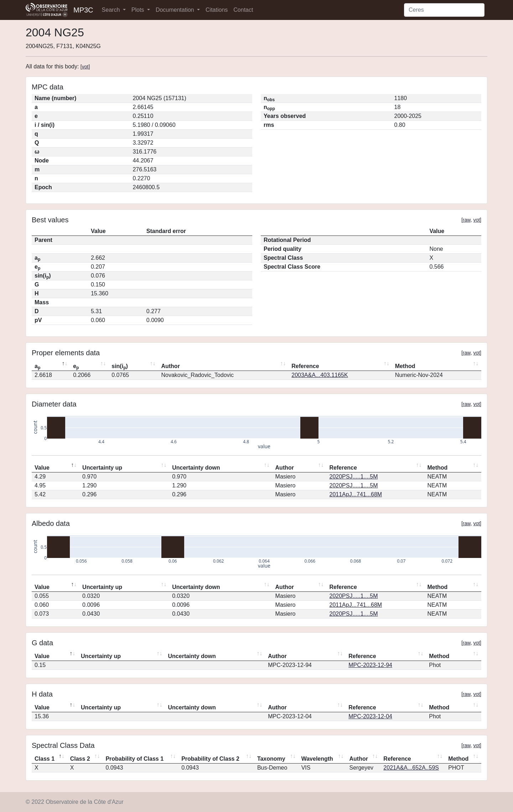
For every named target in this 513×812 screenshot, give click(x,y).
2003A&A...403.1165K (320, 375)
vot (85, 67)
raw (467, 220)
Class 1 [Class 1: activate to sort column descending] (45, 759)
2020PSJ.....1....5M (354, 477)
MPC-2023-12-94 (370, 665)
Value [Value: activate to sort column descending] (42, 468)
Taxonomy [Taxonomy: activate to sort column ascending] (271, 759)
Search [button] (112, 10)
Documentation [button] (176, 10)
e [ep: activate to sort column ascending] (76, 367)
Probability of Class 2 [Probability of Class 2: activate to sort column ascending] (210, 759)
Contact (243, 10)
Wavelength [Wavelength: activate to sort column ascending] (317, 759)
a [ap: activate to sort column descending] (37, 367)
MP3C (83, 10)
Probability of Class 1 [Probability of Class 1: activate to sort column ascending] (134, 759)
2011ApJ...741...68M (356, 494)
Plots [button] (139, 10)
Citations (217, 10)
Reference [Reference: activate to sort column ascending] (305, 366)
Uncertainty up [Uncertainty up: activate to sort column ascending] (102, 468)
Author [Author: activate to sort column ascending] (170, 366)
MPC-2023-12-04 (370, 716)
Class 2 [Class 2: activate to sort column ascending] (80, 759)
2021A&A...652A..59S (411, 768)
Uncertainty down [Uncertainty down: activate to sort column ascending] (196, 468)
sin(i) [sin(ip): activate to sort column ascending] (120, 367)
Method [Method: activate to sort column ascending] (405, 366)
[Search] (444, 10)
